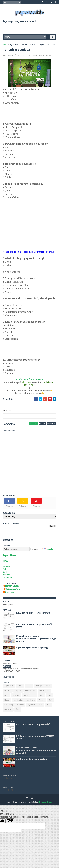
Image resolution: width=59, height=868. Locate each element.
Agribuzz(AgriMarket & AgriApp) (32, 648)
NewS (5, 573)
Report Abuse (10, 556)
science (21, 706)
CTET (48, 687)
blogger (34, 425)
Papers (42, 701)
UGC (48, 706)
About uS (7, 576)
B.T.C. (29, 687)
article (20, 687)
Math (42, 696)
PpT (4, 570)
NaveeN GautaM (12, 587)
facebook (51, 425)
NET (50, 696)
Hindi (7, 696)
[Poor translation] (10, 821)
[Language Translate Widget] (16, 550)
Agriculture (14, 45)
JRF (34, 696)
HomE (5, 562)
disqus (42, 425)
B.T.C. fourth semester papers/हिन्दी (33, 614)
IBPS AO (24, 45)
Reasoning (9, 706)
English (18, 691)
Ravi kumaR (11, 593)
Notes (7, 701)
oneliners (31, 701)
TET (41, 706)
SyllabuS (6, 567)
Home (5, 45)
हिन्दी (18, 710)
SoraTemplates (21, 803)
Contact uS (7, 578)
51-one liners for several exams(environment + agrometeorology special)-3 (36, 639)
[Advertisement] (24, 115)
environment (30, 691)
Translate (48, 550)
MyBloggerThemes (46, 803)
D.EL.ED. (8, 691)
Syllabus (32, 706)
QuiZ (5, 564)
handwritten (44, 691)
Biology (39, 687)
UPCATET (34, 45)
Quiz (51, 701)
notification (18, 701)
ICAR (26, 696)
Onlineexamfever (13, 590)
